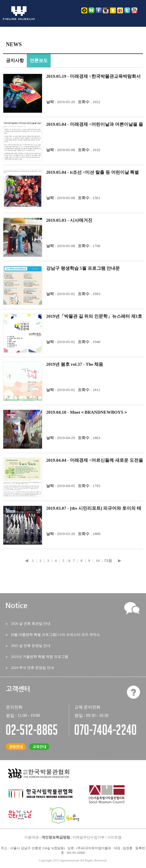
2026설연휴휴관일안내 (31, 624)
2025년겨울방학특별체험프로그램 (40, 657)
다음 (108, 561)
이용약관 (32, 837)
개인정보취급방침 (56, 837)
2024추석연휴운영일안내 (32, 668)
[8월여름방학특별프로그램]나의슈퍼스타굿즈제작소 (56, 635)
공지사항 (15, 61)
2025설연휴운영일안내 (31, 646)
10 (98, 561)
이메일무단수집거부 (88, 837)
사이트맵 (114, 837)
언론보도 (39, 61)
